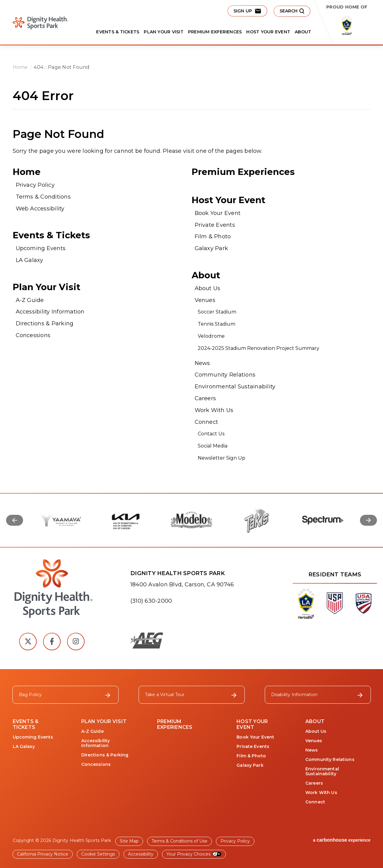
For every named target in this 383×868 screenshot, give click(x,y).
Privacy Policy (35, 185)
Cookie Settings (98, 854)
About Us (208, 288)
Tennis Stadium (217, 324)
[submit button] (292, 11)
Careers (205, 398)
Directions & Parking (45, 323)
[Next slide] (368, 520)
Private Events (215, 225)
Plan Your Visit (164, 32)
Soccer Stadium (217, 312)
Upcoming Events (41, 248)
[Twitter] (28, 642)
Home (20, 67)
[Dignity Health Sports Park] (52, 589)
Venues (205, 300)
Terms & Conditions (43, 197)
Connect (207, 422)
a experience (342, 840)
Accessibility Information (50, 312)
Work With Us (214, 410)
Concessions (33, 335)
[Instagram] (76, 642)
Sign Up (247, 11)
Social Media (213, 446)
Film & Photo (213, 236)
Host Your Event (268, 32)
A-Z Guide (30, 300)
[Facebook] (52, 642)
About (303, 32)
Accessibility (141, 854)
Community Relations (225, 375)
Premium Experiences (215, 32)
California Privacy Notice (43, 854)
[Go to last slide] (15, 520)
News (202, 363)
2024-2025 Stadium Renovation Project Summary (259, 348)
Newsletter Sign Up (222, 458)
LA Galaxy (30, 260)
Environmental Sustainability (235, 387)
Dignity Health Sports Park (37, 23)
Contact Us (211, 434)
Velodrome (211, 336)
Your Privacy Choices (188, 854)
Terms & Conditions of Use (180, 841)
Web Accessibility (40, 209)
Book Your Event (218, 213)
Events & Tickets (118, 32)
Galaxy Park (212, 248)
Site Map (129, 841)
